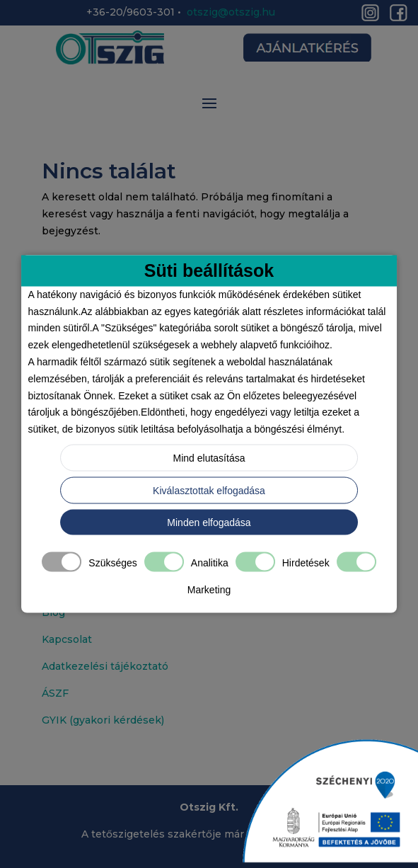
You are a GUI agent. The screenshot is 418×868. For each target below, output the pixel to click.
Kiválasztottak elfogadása (209, 490)
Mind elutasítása (209, 457)
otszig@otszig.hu (231, 12)
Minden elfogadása (209, 522)
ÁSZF (55, 693)
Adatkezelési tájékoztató (105, 666)
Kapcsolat (67, 639)
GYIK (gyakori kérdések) (103, 720)
